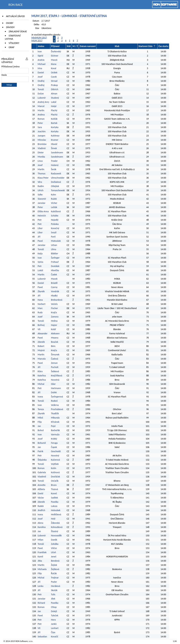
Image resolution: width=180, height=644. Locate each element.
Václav (41, 498)
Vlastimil (42, 477)
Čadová (54, 359)
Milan (40, 540)
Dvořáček (55, 477)
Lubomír (42, 98)
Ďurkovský (56, 51)
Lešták (54, 207)
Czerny (54, 287)
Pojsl (53, 426)
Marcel (41, 106)
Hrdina (54, 321)
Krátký (54, 439)
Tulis (53, 594)
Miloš (40, 418)
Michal (41, 384)
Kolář (53, 329)
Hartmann (56, 388)
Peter (40, 123)
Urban (54, 245)
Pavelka (55, 502)
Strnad (54, 81)
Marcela (42, 359)
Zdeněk (41, 342)
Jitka (40, 561)
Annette (41, 485)
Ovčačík (55, 481)
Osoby (10, 23)
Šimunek (55, 355)
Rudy (40, 312)
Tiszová (54, 489)
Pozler (54, 582)
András (41, 60)
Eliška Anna (43, 211)
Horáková (56, 586)
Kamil (40, 557)
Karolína (42, 527)
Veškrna (55, 405)
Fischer (54, 308)
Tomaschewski (58, 190)
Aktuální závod (15, 16)
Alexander (42, 333)
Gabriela (42, 472)
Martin (41, 110)
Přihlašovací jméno (11, 67)
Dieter (41, 152)
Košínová (55, 472)
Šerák (54, 169)
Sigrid (40, 56)
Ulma (54, 249)
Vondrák (55, 291)
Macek (54, 279)
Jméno (41, 46)
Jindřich (41, 510)
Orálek (54, 73)
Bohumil (42, 443)
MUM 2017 (37, 41)
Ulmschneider (58, 178)
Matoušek (56, 241)
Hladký (54, 296)
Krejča (54, 350)
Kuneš (54, 493)
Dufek (54, 392)
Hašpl (54, 106)
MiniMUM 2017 (39, 38)
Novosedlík (56, 536)
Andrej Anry (43, 102)
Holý (53, 519)
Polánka (55, 224)
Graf (12, 47)
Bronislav (42, 144)
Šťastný (54, 531)
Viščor (54, 548)
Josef (40, 77)
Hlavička (55, 270)
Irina (40, 68)
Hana (40, 300)
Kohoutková (57, 527)
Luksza (54, 506)
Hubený (55, 165)
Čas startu (163, 46)
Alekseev (55, 333)
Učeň (53, 552)
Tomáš (41, 89)
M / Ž (75, 46)
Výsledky (14, 43)
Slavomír (42, 199)
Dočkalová (56, 182)
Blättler (54, 254)
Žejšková (55, 569)
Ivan (40, 51)
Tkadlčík (55, 413)
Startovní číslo (146, 46)
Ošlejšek (55, 186)
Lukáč (54, 102)
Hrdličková (56, 514)
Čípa (53, 632)
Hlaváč (54, 144)
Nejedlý (55, 220)
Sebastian (42, 637)
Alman (54, 94)
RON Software (22, 641)
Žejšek (54, 565)
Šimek (54, 148)
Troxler (54, 161)
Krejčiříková (57, 376)
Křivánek (55, 422)
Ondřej (41, 81)
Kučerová (55, 460)
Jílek (53, 599)
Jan (39, 426)
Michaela (42, 569)
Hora (53, 620)
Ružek (54, 199)
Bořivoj (41, 325)
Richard (41, 603)
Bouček (54, 342)
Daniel (41, 73)
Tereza (41, 409)
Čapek (54, 447)
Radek (41, 506)
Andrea (41, 115)
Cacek (54, 77)
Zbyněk (41, 291)
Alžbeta (41, 489)
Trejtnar (55, 578)
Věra (40, 182)
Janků (54, 624)
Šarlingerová (57, 397)
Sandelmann (57, 152)
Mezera (55, 338)
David (40, 493)
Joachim (42, 131)
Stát (69, 46)
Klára (40, 371)
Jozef (40, 317)
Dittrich (55, 89)
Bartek (54, 123)
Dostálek (55, 266)
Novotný (55, 456)
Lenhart (55, 628)
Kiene (54, 64)
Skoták (54, 590)
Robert (41, 346)
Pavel (40, 241)
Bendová (55, 561)
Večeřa (54, 304)
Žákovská (55, 523)
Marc (40, 308)
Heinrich (42, 216)
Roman (41, 119)
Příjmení (55, 46)
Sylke (40, 195)
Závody (10, 27)
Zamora (55, 317)
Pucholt (55, 367)
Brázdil (54, 283)
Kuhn (53, 195)
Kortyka (55, 127)
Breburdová (57, 300)
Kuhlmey (55, 136)
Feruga (54, 443)
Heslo (4, 75)
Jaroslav (41, 203)
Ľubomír (42, 536)
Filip (40, 422)
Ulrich (41, 190)
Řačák (54, 573)
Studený (55, 98)
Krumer (55, 140)
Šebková (55, 371)
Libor (40, 228)
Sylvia (40, 262)
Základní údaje (18, 31)
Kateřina (42, 376)
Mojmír (41, 350)
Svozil (54, 232)
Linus (40, 161)
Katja (40, 254)
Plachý (54, 110)
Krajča (54, 312)
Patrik (40, 451)
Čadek (54, 275)
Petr (40, 220)
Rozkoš (54, 401)
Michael (41, 64)
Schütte (55, 216)
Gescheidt (56, 451)
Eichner (55, 56)
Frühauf (55, 262)
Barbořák (55, 430)
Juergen (41, 136)
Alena (40, 523)
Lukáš (40, 270)
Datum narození (88, 46)
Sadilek (54, 498)
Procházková (57, 409)
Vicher (54, 203)
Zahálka (55, 544)
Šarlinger (55, 258)
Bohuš (41, 430)
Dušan (41, 94)
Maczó (54, 60)
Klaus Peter (43, 178)
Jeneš (54, 557)
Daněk (54, 540)
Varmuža (55, 435)
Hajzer (54, 325)
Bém (53, 346)
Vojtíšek (55, 464)
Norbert (41, 304)
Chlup (54, 607)
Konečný (55, 228)
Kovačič (55, 637)
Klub (117, 46)
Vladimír (42, 148)
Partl (53, 237)
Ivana (40, 397)
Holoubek (56, 510)
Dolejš (54, 611)
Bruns (54, 485)
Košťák (54, 119)
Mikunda (55, 418)
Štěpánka (42, 460)
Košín (54, 468)
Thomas (41, 174)
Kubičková (56, 211)
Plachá (54, 115)
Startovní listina (13, 37)
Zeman (54, 363)
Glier (53, 384)
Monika (41, 157)
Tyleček (55, 616)
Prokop (54, 85)
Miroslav (42, 140)
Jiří (39, 237)
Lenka (40, 586)
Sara (40, 127)
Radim (41, 186)
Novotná (55, 380)
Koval (54, 68)
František (42, 552)
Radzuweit (56, 174)
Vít (39, 329)
